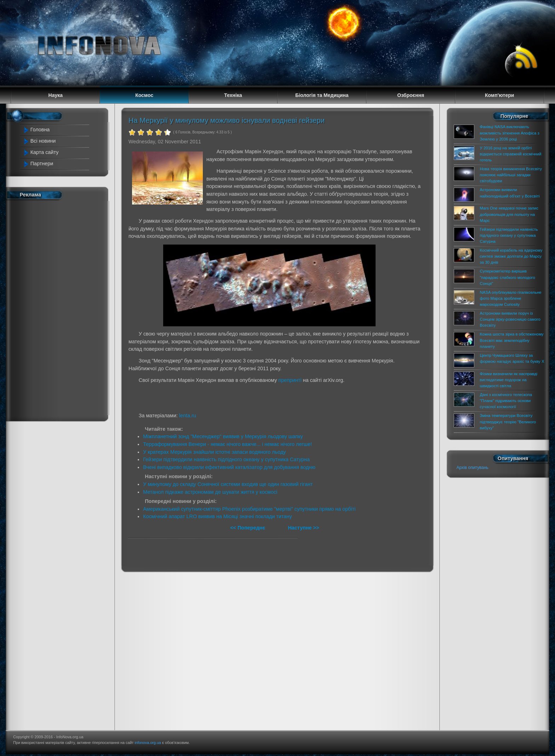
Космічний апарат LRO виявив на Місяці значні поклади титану (217, 516)
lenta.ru (188, 416)
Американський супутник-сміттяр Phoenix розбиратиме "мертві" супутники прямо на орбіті (249, 509)
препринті (290, 380)
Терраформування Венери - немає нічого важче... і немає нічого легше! (227, 444)
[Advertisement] (55, 309)
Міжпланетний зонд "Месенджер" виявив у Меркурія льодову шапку (223, 436)
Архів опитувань (473, 468)
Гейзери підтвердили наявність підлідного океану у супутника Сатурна (226, 459)
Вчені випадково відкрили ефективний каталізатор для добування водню (229, 467)
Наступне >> (303, 528)
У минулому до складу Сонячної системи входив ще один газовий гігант (228, 484)
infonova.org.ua (148, 743)
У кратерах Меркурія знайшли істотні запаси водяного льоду (214, 452)
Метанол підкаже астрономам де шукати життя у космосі (210, 492)
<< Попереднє (248, 528)
